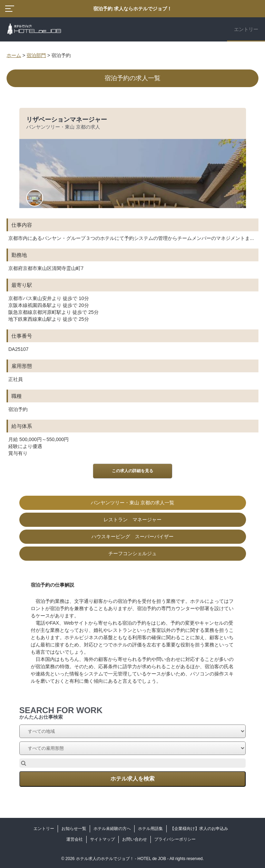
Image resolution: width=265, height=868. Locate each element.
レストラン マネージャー (132, 520)
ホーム (14, 55)
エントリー (246, 29)
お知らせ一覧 (74, 829)
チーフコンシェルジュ (132, 553)
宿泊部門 (36, 55)
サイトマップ (102, 839)
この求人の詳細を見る (132, 471)
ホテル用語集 (150, 829)
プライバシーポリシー (175, 839)
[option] (132, 334)
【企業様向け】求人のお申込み (199, 829)
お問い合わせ (135, 839)
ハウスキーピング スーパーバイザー (132, 536)
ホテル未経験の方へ (112, 829)
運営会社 (75, 839)
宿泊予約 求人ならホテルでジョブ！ (132, 9)
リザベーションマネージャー (67, 120)
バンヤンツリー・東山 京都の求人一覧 (132, 503)
